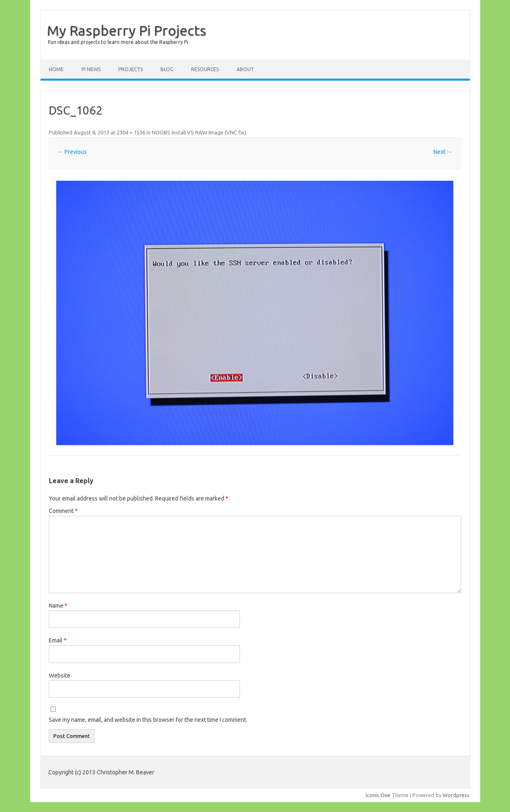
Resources (205, 69)
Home (56, 69)
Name (58, 606)
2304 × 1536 (131, 132)
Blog (167, 69)
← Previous (72, 152)
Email (58, 640)
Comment (63, 511)
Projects (130, 69)
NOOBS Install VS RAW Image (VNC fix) (199, 132)
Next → (443, 152)
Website (60, 675)
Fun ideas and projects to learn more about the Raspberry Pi (118, 42)
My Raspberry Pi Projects (127, 30)
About (245, 69)
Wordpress (456, 795)
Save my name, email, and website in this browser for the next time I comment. (148, 720)
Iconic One (378, 795)
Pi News (91, 69)
